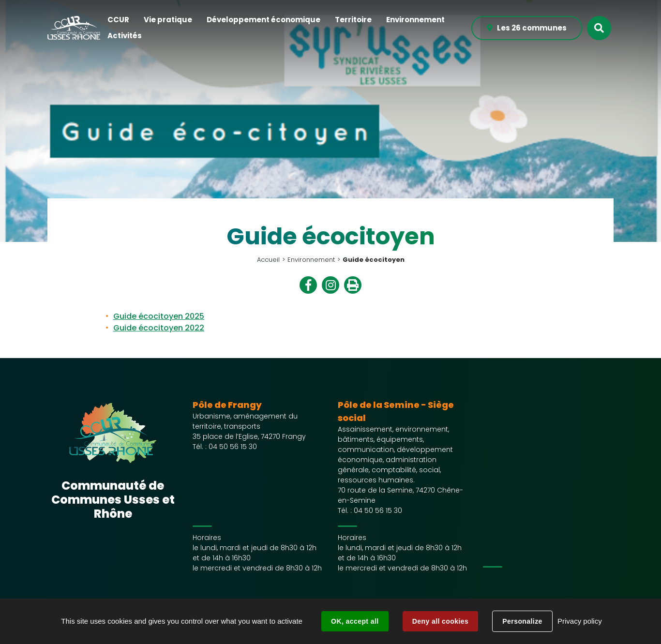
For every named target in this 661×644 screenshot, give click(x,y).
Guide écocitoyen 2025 (159, 316)
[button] (118, 20)
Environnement (311, 260)
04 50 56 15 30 (233, 447)
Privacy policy (580, 621)
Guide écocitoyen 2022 (159, 328)
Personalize (522, 621)
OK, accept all (355, 621)
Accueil (268, 260)
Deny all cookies (440, 621)
